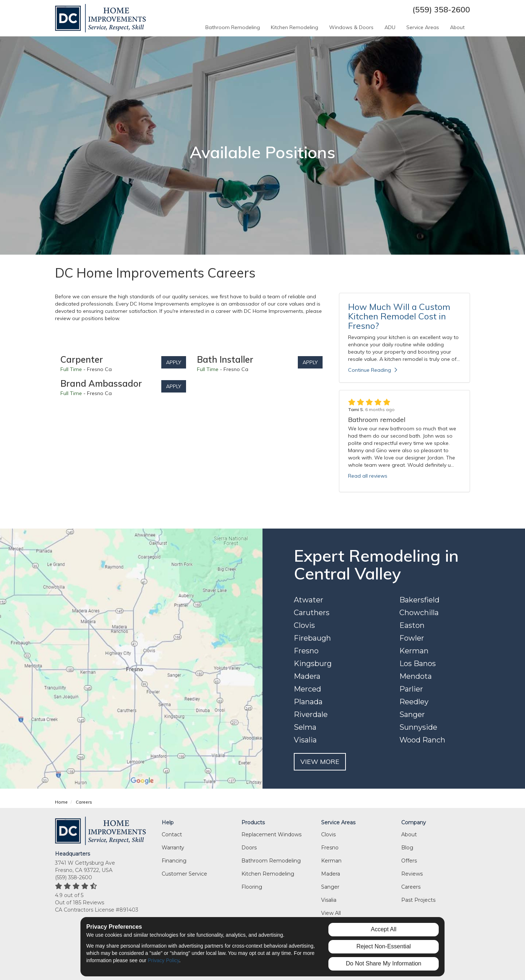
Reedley (414, 702)
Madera (307, 676)
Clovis (304, 625)
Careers (411, 887)
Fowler (412, 638)
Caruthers (312, 613)
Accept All (384, 929)
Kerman (414, 651)
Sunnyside (418, 727)
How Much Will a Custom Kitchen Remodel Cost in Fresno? (399, 316)
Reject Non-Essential (384, 946)
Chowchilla (419, 613)
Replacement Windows (271, 834)
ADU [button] (390, 27)
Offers (409, 861)
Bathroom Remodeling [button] (233, 27)
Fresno (306, 651)
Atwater (309, 600)
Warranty (173, 848)
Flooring (252, 887)
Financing (174, 861)
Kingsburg (313, 664)
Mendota (416, 676)
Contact (172, 834)
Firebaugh (312, 638)
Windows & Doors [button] (351, 27)
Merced (307, 689)
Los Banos (418, 664)
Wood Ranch (422, 740)
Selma (305, 727)
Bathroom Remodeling (271, 861)
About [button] (457, 27)
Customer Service (184, 874)
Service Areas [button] (423, 27)
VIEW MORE (320, 762)
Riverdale (311, 714)
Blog (407, 848)
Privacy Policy (163, 960)
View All (331, 913)
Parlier (411, 689)
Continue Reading (373, 370)
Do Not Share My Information (384, 963)
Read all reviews (368, 476)
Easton (412, 625)
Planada (308, 702)
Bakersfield (419, 600)
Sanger (412, 714)
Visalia (305, 740)
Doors (249, 848)
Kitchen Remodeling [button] (295, 27)
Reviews (412, 874)
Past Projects (418, 900)
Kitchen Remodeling (268, 874)
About (409, 834)
